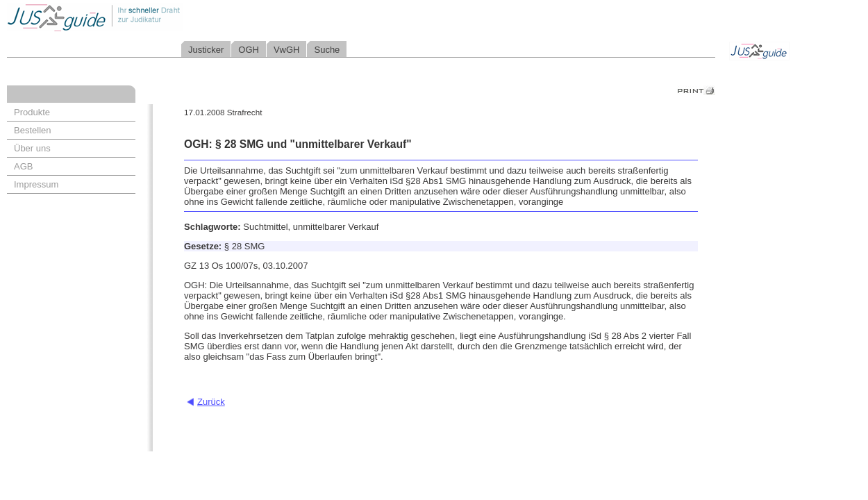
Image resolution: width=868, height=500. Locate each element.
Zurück (211, 402)
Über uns (32, 148)
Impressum (36, 184)
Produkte (32, 112)
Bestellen (32, 130)
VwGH (287, 50)
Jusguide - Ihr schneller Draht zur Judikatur (140, 17)
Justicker (206, 50)
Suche (327, 50)
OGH (249, 50)
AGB (23, 166)
